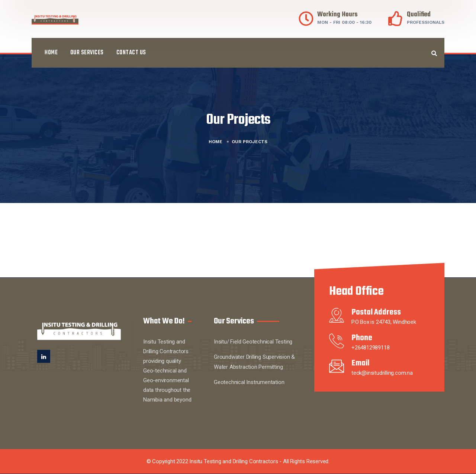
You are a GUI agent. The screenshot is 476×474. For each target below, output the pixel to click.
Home (51, 53)
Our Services (87, 53)
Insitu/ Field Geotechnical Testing (253, 342)
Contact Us (131, 53)
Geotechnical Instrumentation (249, 382)
